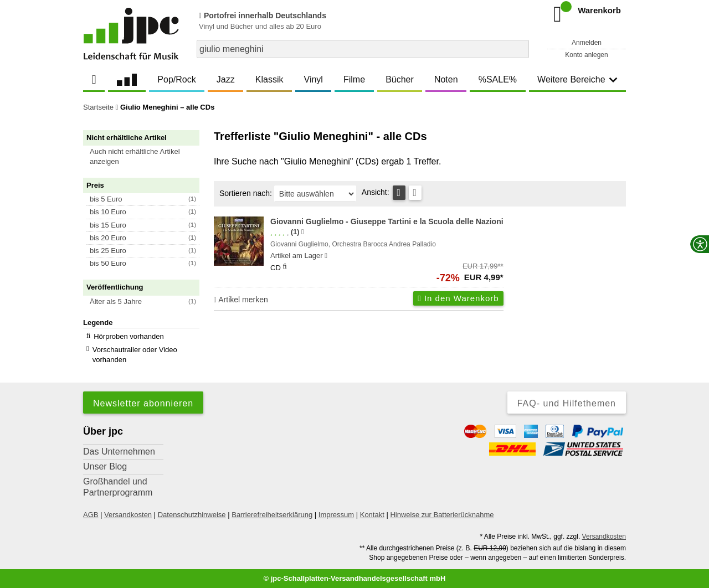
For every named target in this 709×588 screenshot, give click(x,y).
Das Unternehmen (119, 452)
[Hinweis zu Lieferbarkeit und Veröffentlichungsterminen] (326, 256)
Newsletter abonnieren (143, 403)
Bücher (400, 79)
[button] (146, 157)
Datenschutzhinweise (192, 515)
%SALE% (498, 79)
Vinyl (314, 79)
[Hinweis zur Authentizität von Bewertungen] (303, 232)
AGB (91, 515)
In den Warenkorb (458, 298)
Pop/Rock (176, 79)
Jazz (226, 79)
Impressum (336, 515)
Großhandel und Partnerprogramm (118, 487)
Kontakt (372, 515)
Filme (354, 79)
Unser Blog (105, 466)
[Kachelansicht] (415, 193)
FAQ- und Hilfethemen (567, 403)
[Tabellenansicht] (399, 193)
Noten (446, 79)
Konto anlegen (586, 55)
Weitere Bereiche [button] (577, 79)
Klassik (269, 79)
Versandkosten (128, 515)
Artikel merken (241, 300)
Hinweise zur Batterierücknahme (442, 515)
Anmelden (587, 43)
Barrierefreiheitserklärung (272, 515)
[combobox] (363, 49)
